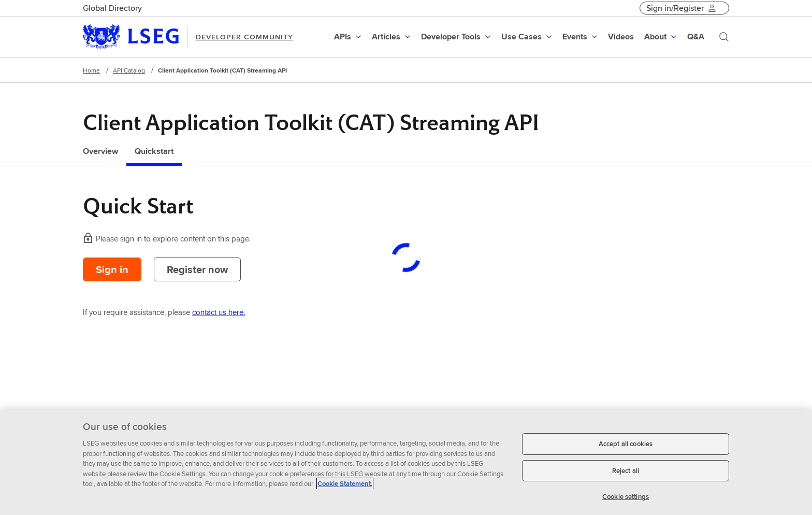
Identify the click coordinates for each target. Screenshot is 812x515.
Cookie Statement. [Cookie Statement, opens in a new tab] (345, 484)
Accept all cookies (626, 444)
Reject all (626, 471)
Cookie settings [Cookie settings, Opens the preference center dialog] (626, 497)
